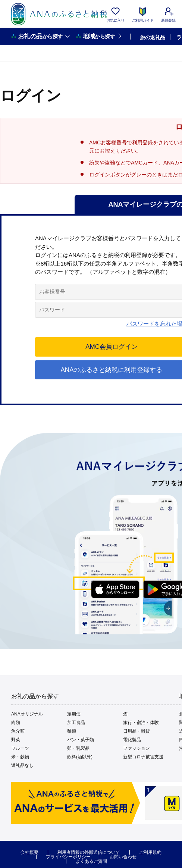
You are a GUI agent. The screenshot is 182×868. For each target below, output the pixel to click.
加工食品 (76, 723)
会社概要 (29, 852)
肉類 (16, 723)
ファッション (136, 748)
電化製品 (132, 740)
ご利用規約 (150, 852)
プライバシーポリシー (68, 857)
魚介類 (18, 731)
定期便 (74, 714)
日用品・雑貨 (136, 731)
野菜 (16, 740)
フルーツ (20, 748)
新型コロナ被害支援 (143, 757)
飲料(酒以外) (80, 757)
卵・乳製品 (78, 748)
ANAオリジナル (27, 714)
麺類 (72, 731)
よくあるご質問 (91, 861)
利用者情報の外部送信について (89, 852)
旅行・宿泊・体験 (141, 723)
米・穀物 (20, 757)
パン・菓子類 (81, 740)
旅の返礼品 (152, 37)
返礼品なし (22, 765)
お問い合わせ (123, 857)
